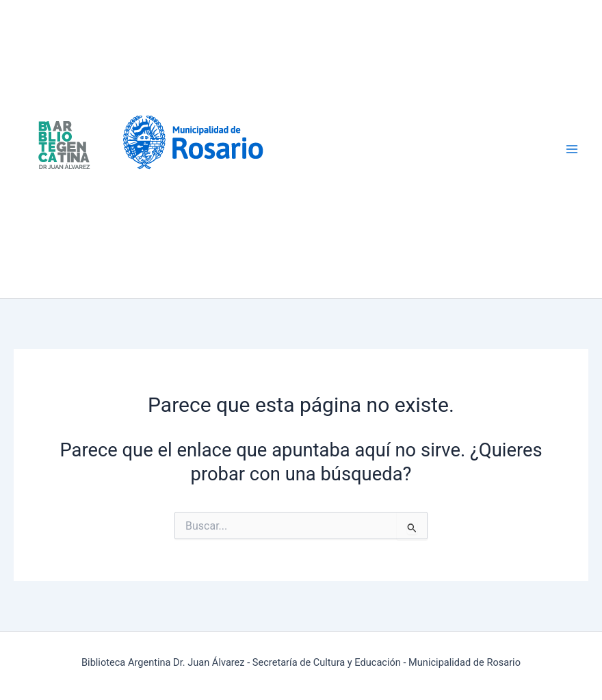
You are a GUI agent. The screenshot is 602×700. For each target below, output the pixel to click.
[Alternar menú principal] (572, 150)
